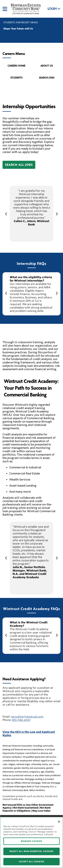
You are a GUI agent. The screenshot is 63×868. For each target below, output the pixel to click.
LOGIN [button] (54, 9)
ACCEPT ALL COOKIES (32, 862)
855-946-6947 (21, 720)
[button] (19, 165)
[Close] (59, 822)
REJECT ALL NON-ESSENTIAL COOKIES (32, 851)
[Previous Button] (6, 214)
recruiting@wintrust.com (27, 717)
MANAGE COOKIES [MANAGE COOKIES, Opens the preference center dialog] (32, 841)
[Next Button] (57, 214)
